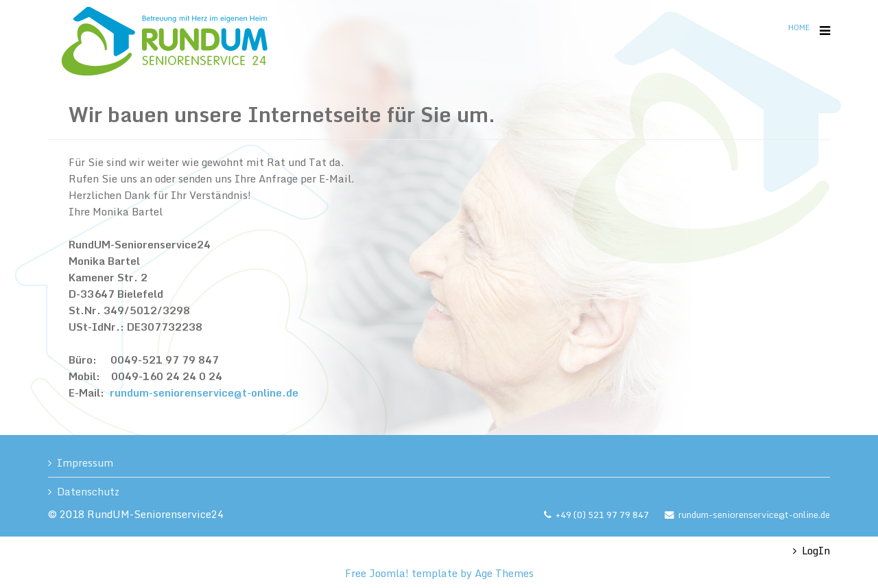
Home (799, 27)
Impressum (85, 462)
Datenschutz (88, 491)
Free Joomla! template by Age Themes (439, 573)
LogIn (816, 550)
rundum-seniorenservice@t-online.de (204, 392)
